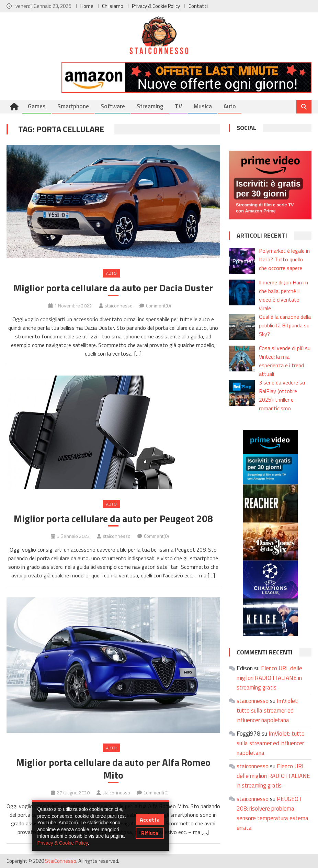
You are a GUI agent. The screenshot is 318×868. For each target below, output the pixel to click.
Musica (203, 106)
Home (87, 6)
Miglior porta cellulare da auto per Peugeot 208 (113, 519)
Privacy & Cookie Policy (156, 6)
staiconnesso (119, 306)
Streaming (150, 106)
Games (37, 106)
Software (113, 106)
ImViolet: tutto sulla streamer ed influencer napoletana (268, 710)
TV (178, 106)
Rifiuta (150, 833)
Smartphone (73, 106)
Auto (230, 106)
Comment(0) (158, 306)
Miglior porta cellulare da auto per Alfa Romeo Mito (113, 769)
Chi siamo (113, 6)
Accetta (150, 820)
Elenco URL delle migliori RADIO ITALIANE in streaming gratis (269, 678)
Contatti (198, 6)
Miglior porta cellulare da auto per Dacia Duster (113, 288)
